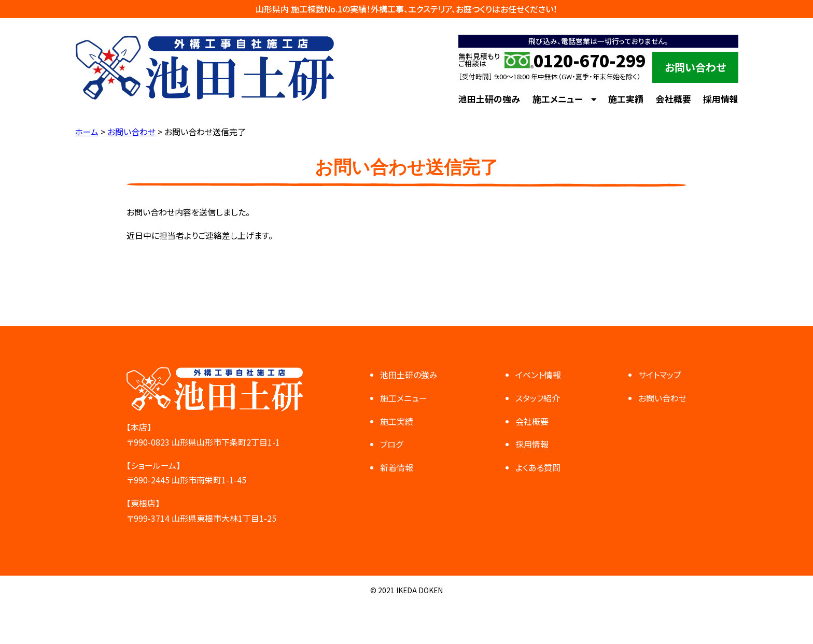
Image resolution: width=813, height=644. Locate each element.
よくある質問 (538, 467)
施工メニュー (558, 99)
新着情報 (397, 467)
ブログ (391, 444)
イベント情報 (538, 375)
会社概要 (674, 99)
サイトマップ (660, 375)
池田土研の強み (489, 99)
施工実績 (626, 99)
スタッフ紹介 (538, 398)
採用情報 (721, 99)
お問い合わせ (695, 67)
